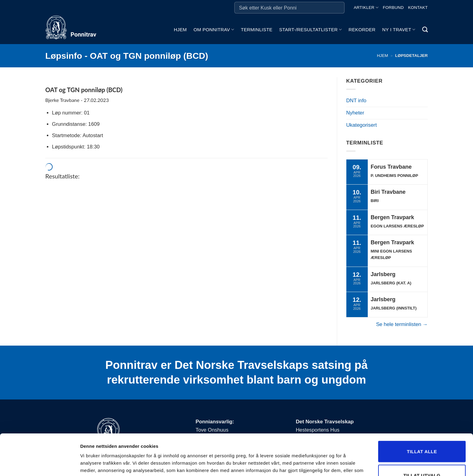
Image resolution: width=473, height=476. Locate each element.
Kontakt (418, 7)
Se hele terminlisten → (402, 324)
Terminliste (257, 30)
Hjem (180, 30)
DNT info (356, 101)
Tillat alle (422, 410)
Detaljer (326, 457)
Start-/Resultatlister (310, 30)
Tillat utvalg (422, 434)
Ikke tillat (422, 458)
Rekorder (362, 30)
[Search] (425, 30)
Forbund (393, 7)
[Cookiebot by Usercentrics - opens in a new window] (40, 464)
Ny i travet (399, 30)
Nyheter (355, 113)
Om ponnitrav (214, 30)
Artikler (366, 7)
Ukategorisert (362, 125)
